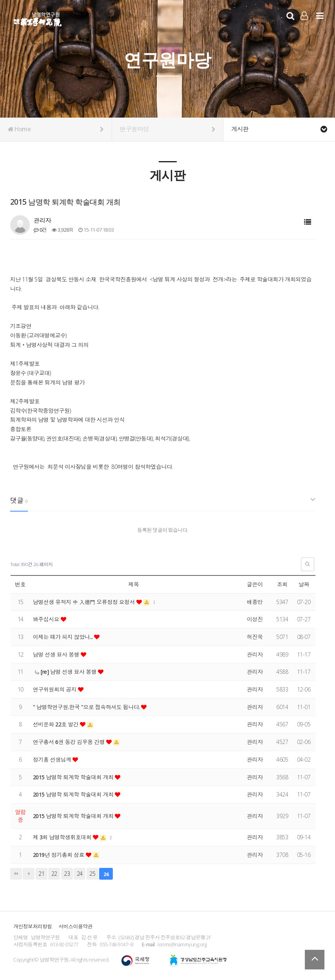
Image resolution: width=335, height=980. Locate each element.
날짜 (304, 584)
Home (56, 129)
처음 (16, 874)
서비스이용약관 (76, 926)
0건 (40, 230)
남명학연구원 (38, 18)
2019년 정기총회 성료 (60, 855)
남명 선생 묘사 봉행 (57, 654)
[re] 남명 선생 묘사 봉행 (67, 672)
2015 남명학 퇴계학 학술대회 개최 (74, 777)
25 (92, 874)
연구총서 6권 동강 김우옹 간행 (70, 742)
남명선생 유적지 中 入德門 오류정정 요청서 (85, 602)
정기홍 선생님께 (53, 759)
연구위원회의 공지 (56, 689)
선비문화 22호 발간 (57, 724)
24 (80, 874)
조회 (282, 584)
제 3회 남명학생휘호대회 (63, 837)
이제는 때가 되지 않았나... (64, 637)
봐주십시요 (47, 619)
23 (67, 874)
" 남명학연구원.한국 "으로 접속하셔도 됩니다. (87, 707)
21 (41, 874)
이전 (29, 874)
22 (54, 874)
